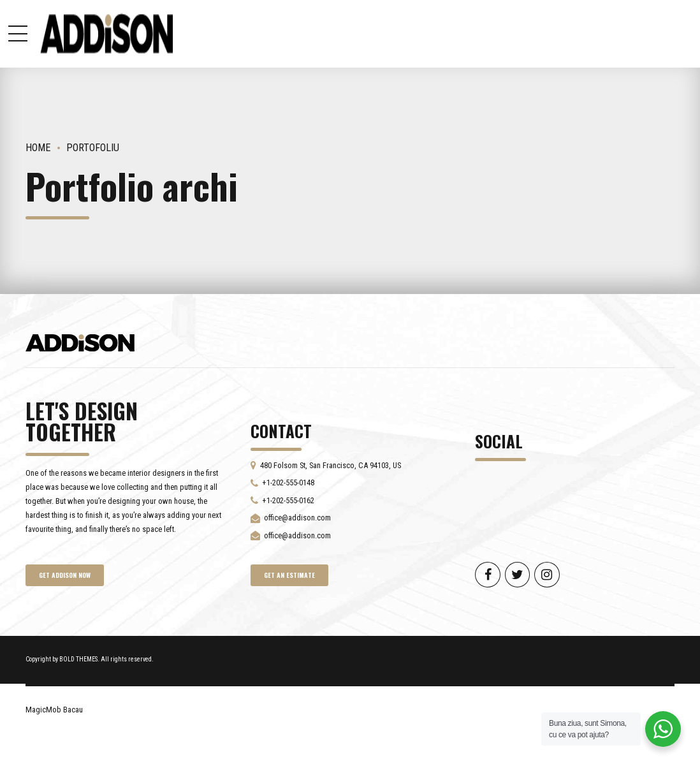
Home (38, 148)
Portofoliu (93, 148)
